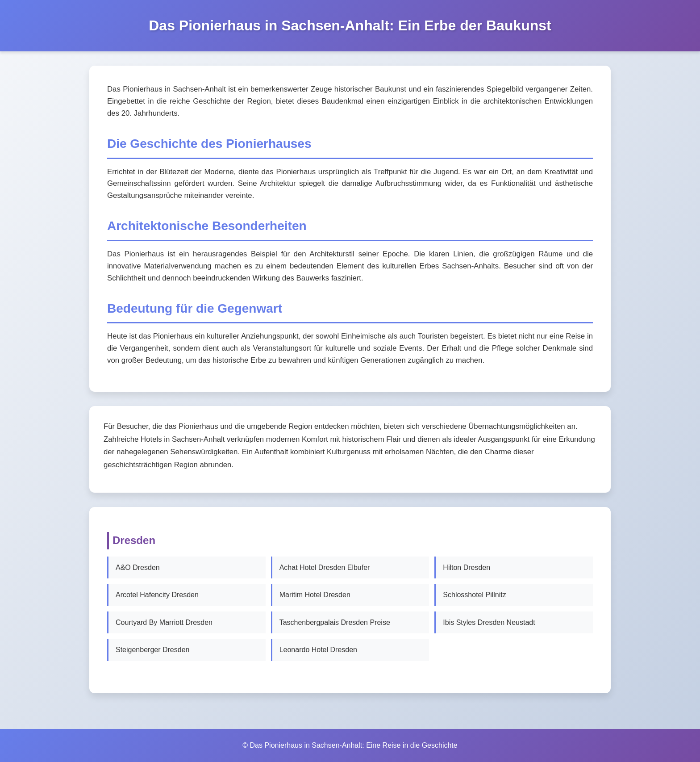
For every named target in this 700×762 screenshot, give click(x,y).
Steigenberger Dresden (152, 650)
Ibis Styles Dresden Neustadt (489, 622)
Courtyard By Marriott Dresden (164, 622)
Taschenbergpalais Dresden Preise (335, 622)
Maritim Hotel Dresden (315, 595)
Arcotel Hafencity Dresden (157, 595)
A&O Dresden (138, 567)
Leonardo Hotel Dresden (318, 650)
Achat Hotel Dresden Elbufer (325, 567)
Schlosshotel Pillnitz (474, 595)
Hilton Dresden (467, 567)
